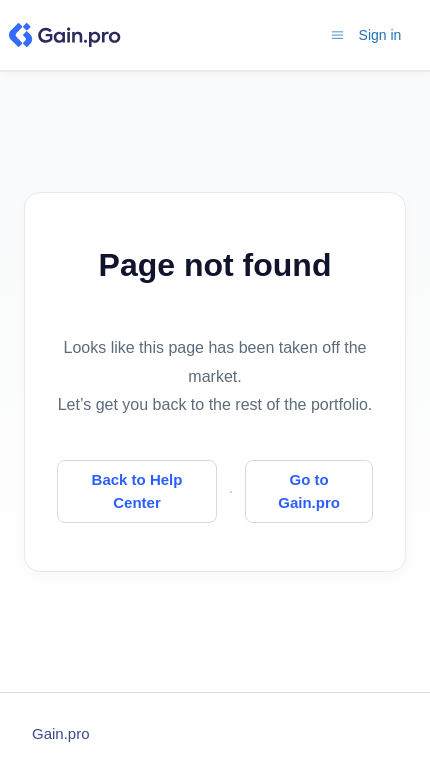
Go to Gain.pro (309, 491)
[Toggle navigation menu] (337, 34)
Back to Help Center (137, 491)
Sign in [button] (380, 35)
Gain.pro (61, 733)
